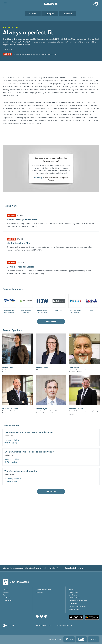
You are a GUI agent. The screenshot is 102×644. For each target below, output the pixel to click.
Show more (51, 386)
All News (33, 14)
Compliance (73, 603)
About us (6, 592)
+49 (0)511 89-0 (46, 626)
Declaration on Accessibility (78, 601)
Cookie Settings (74, 609)
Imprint (71, 589)
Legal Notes (73, 595)
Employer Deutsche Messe (77, 606)
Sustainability (7, 601)
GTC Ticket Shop (74, 598)
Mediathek (39, 592)
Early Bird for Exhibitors (43, 589)
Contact (5, 589)
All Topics (50, 14)
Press (4, 595)
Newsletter (67, 14)
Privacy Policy (73, 592)
